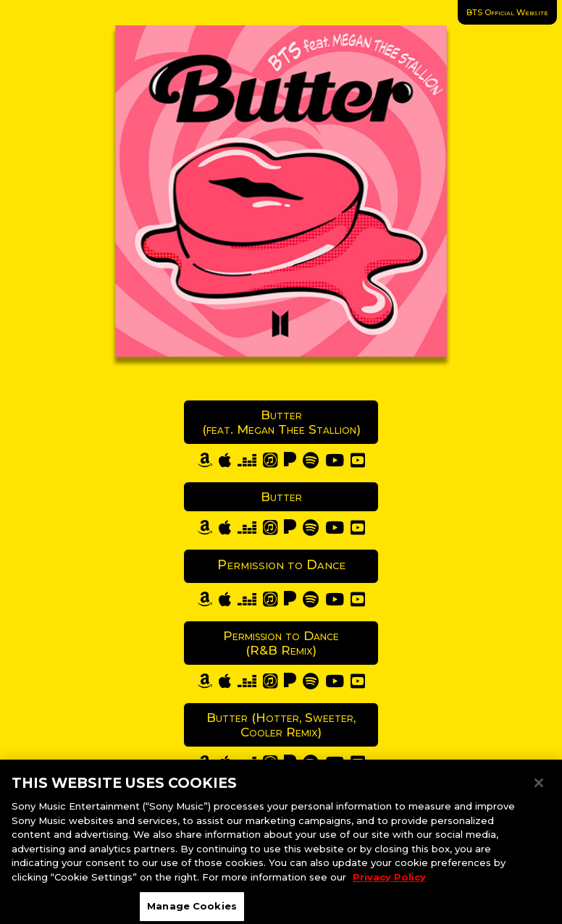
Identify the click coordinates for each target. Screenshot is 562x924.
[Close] (539, 789)
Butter (281, 497)
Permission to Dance (281, 565)
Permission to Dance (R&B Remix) (281, 643)
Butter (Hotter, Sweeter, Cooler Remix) (281, 725)
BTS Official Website (507, 12)
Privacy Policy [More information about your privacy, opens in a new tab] (389, 882)
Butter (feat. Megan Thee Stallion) (281, 422)
